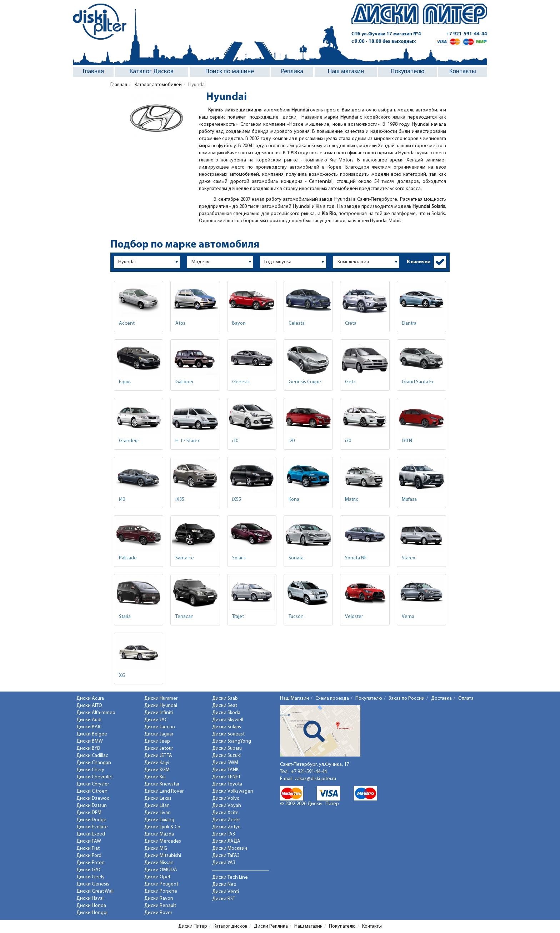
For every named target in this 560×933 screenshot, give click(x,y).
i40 (122, 500)
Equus (125, 382)
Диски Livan (157, 813)
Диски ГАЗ (224, 834)
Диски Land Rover (164, 791)
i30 (348, 441)
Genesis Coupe (305, 382)
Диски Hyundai (161, 706)
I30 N (407, 441)
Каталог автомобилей (158, 85)
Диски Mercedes (163, 841)
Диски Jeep (157, 741)
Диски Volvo (226, 799)
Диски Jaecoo (160, 727)
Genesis (241, 382)
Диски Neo (224, 885)
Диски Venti (226, 892)
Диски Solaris (227, 727)
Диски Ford (89, 856)
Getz (350, 382)
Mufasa (409, 500)
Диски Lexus (158, 799)
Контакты (463, 72)
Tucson (296, 617)
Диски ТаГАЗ (226, 856)
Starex (408, 558)
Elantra (409, 323)
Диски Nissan (159, 863)
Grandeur (129, 441)
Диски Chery (90, 770)
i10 (235, 441)
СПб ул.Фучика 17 (386, 34)
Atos (180, 323)
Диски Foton (91, 863)
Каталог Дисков (152, 72)
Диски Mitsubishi (163, 856)
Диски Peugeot (161, 884)
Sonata (296, 558)
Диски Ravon (159, 899)
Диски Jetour (159, 749)
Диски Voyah (227, 806)
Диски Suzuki (226, 756)
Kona (294, 500)
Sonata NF (356, 558)
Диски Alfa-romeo (96, 713)
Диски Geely (91, 877)
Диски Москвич (230, 849)
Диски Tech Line (230, 877)
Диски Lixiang (159, 820)
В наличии (419, 262)
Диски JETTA (158, 756)
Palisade (128, 558)
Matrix (351, 500)
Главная (93, 72)
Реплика (292, 72)
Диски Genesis (93, 884)
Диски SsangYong (232, 741)
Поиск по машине (230, 72)
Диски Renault (160, 906)
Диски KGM (157, 770)
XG (122, 676)
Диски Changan (94, 763)
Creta (351, 323)
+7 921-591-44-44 (467, 34)
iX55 (237, 500)
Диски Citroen (92, 791)
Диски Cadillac (92, 756)
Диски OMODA (161, 870)
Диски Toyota (227, 784)
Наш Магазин (294, 698)
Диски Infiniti (159, 713)
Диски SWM (225, 763)
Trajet (238, 617)
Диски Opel (157, 877)
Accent (127, 323)
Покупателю (407, 72)
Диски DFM (89, 813)
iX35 (180, 500)
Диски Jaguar (159, 734)
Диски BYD (88, 749)
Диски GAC (89, 870)
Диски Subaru (227, 749)
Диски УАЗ (224, 863)
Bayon (239, 323)
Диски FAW (89, 841)
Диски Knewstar (162, 784)
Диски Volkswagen (233, 791)
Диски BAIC (89, 727)
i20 (292, 441)
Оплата (466, 698)
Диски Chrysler (93, 784)
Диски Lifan (157, 806)
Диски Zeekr (226, 820)
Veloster (354, 617)
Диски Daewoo (93, 799)
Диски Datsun (92, 806)
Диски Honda (91, 906)
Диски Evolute (92, 827)
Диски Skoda (226, 713)
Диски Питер (193, 926)
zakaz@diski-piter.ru (315, 779)
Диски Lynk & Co (162, 827)
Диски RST (224, 899)
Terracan (184, 617)
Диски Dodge (91, 820)
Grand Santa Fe (418, 382)
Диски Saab (225, 698)
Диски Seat (225, 706)
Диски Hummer (161, 698)
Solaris (239, 558)
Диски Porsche (161, 891)
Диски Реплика (271, 926)
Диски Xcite (225, 813)
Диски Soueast (228, 734)
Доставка (441, 698)
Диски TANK (225, 770)
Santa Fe (185, 558)
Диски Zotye (226, 827)
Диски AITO (89, 706)
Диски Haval (90, 899)
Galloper (184, 382)
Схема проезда (332, 698)
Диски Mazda (159, 834)
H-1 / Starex (187, 441)
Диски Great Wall (95, 891)
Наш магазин (346, 72)
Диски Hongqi (92, 913)
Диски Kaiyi (157, 763)
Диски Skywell (228, 720)
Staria (125, 617)
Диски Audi (89, 720)
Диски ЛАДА (226, 841)
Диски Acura (90, 698)
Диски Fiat (88, 849)
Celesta (297, 323)
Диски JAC (156, 720)
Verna (408, 617)
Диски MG (156, 849)
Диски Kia (155, 777)
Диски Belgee (92, 734)
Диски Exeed (91, 834)
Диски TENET (226, 777)
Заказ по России (407, 698)
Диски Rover (158, 913)
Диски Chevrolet (95, 777)
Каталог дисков (231, 926)
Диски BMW (90, 741)
